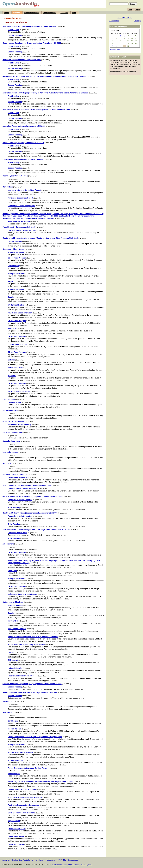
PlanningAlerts (87, 864)
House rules (50, 860)
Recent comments (31, 13)
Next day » (137, 21)
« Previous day (114, 21)
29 (120, 46)
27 (112, 46)
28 (116, 46)
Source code (73, 860)
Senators (64, 13)
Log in (137, 10)
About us (6, 860)
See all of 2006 (115, 50)
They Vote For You (59, 864)
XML (64, 860)
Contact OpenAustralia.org (23, 860)
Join (130, 10)
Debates (16, 13)
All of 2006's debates (125, 18)
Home (6, 13)
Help (74, 13)
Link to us (39, 860)
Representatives (50, 13)
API (59, 860)
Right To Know (74, 864)
